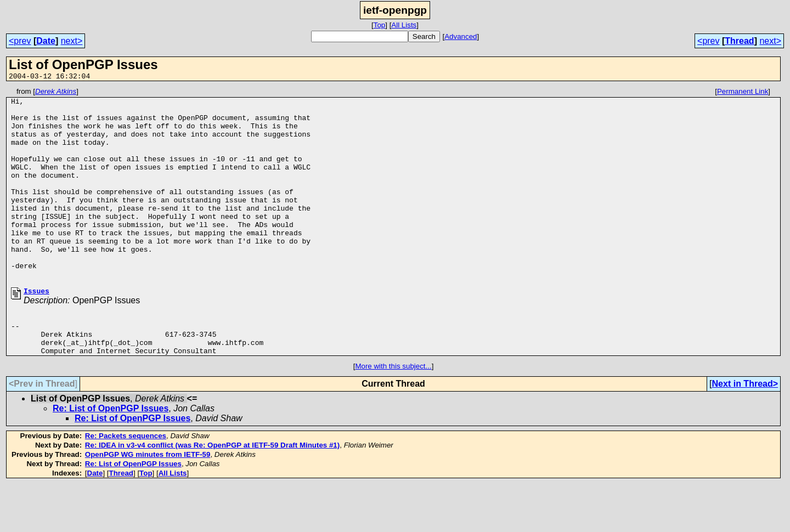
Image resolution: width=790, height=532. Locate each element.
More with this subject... (393, 414)
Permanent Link (743, 93)
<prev (20, 41)
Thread (739, 41)
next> (72, 41)
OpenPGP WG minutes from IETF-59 (148, 502)
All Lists (404, 25)
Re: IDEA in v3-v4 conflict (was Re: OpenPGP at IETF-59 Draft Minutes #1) (212, 493)
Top (380, 25)
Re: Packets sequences (126, 483)
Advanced (461, 36)
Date (46, 41)
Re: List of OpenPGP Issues (111, 456)
